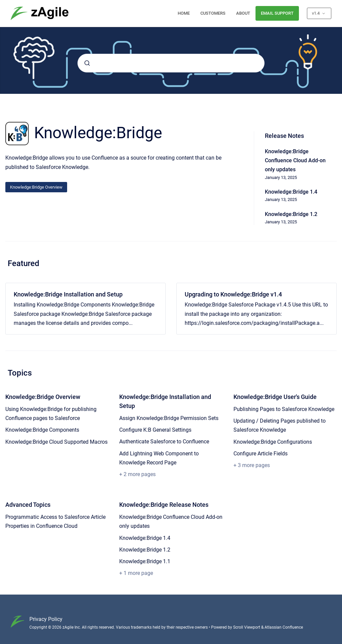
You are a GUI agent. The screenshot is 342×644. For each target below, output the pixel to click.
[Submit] (87, 63)
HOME (184, 13)
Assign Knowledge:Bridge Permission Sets (169, 418)
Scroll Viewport (247, 627)
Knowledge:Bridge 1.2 (145, 550)
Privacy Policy (46, 619)
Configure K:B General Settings (155, 430)
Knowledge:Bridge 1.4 (145, 538)
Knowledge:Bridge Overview (36, 187)
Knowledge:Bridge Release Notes (164, 505)
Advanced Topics (28, 505)
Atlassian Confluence (284, 627)
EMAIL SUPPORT (277, 13)
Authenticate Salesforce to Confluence (164, 442)
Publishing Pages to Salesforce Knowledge (284, 409)
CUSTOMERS (213, 13)
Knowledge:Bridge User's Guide (275, 397)
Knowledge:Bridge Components (42, 430)
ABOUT (243, 13)
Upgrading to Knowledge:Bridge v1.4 (233, 294)
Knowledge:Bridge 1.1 (145, 561)
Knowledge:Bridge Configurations (273, 442)
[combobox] (171, 63)
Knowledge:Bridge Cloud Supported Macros (56, 442)
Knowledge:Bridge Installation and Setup (68, 294)
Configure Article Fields (261, 454)
